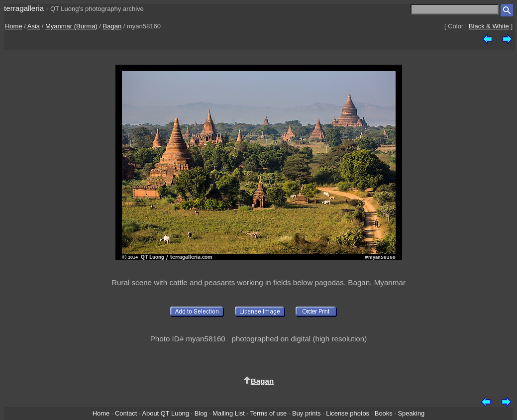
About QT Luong (165, 413)
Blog (201, 413)
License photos (348, 413)
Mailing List (229, 413)
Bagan (112, 26)
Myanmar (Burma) (71, 26)
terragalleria (24, 8)
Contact (126, 413)
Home (14, 26)
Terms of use (268, 413)
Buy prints (306, 413)
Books (384, 413)
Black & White (489, 26)
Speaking (411, 413)
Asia (34, 26)
